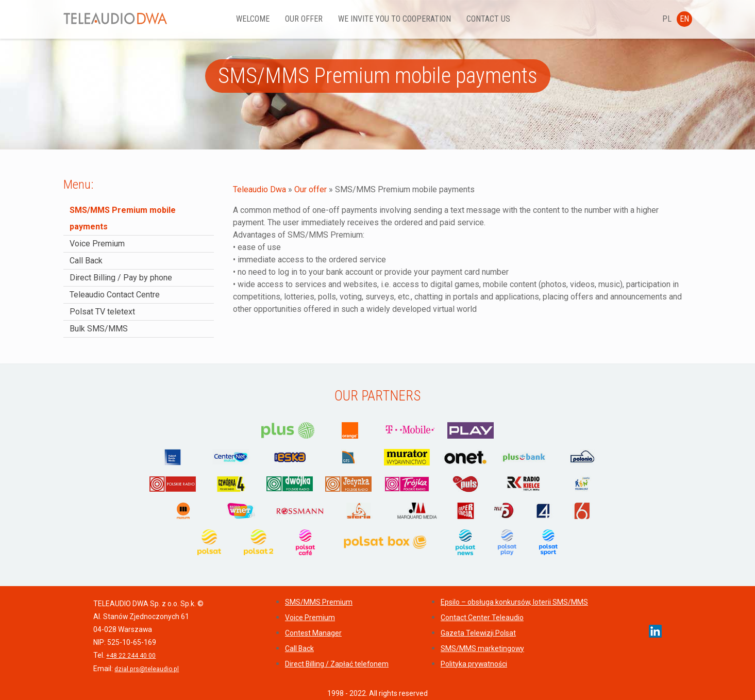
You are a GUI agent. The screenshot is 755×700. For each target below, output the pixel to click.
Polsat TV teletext (102, 312)
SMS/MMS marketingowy (482, 648)
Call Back (86, 261)
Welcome (253, 19)
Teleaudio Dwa (259, 189)
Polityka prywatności (474, 664)
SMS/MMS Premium (319, 602)
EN (684, 19)
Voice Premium (97, 244)
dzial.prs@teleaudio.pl (147, 669)
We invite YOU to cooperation (395, 19)
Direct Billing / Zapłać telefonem (337, 664)
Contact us (489, 19)
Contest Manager (313, 633)
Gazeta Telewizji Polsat (478, 633)
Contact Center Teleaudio (482, 618)
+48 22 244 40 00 (131, 656)
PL (667, 19)
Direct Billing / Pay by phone (121, 278)
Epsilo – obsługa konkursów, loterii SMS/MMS (514, 602)
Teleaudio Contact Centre (115, 295)
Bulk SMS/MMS (99, 329)
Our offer (304, 19)
